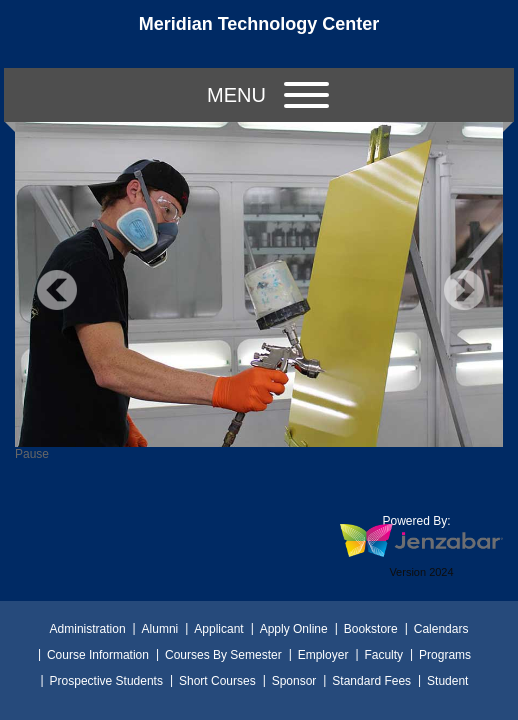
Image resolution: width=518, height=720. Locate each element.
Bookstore (371, 629)
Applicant (218, 629)
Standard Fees (371, 681)
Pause (32, 454)
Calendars (441, 629)
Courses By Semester (223, 655)
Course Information (98, 655)
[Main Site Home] (259, 34)
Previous (57, 290)
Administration (88, 629)
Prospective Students (106, 681)
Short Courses (217, 681)
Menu (268, 95)
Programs (445, 655)
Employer (323, 655)
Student (447, 681)
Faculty (383, 655)
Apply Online (294, 629)
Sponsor (294, 681)
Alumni (160, 629)
